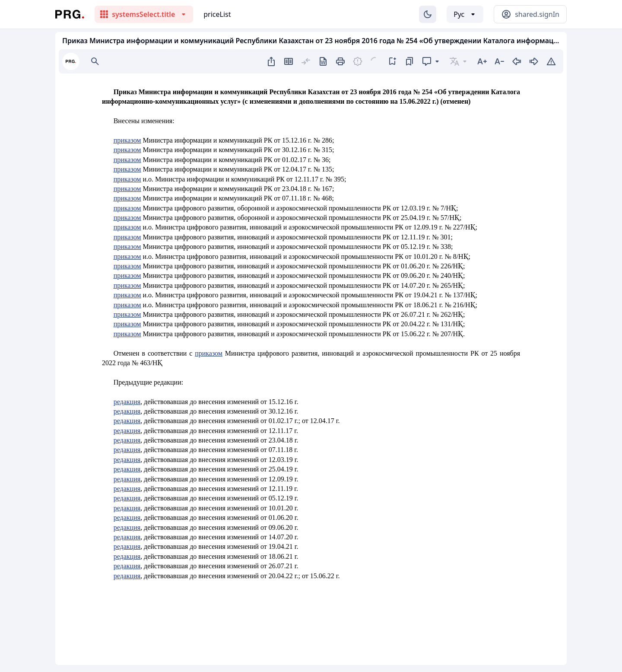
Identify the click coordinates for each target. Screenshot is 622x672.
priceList (217, 14)
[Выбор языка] (465, 14)
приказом (127, 140)
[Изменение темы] (428, 14)
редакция (127, 402)
